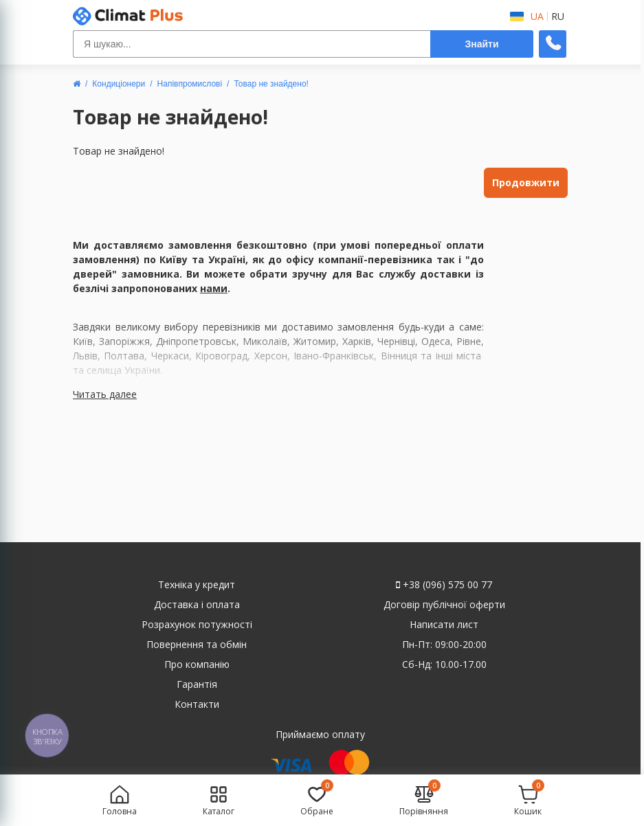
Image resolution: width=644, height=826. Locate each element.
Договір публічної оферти (444, 604)
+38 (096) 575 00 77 (444, 584)
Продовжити (526, 182)
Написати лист (444, 624)
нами (214, 288)
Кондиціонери (119, 84)
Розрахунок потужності (197, 624)
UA (537, 16)
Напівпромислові (190, 84)
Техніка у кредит (197, 584)
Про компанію (197, 664)
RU (558, 16)
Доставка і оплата (197, 604)
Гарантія (197, 684)
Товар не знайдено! (271, 84)
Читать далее (105, 394)
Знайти (481, 44)
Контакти (197, 704)
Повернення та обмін (197, 644)
